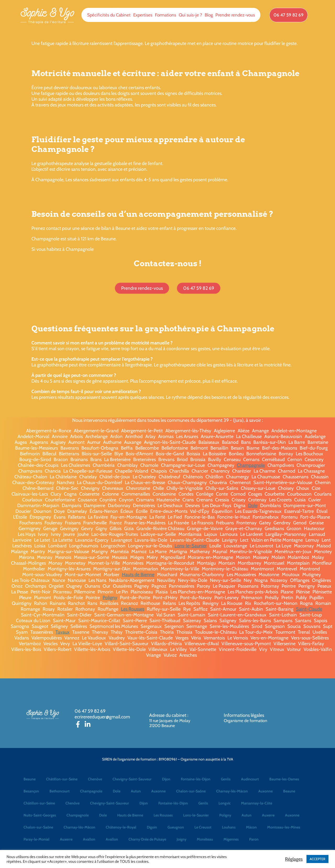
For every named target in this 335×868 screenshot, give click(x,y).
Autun (136, 791)
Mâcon (251, 827)
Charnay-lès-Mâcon (232, 791)
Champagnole (251, 465)
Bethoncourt (60, 791)
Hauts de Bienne (138, 575)
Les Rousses (133, 609)
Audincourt (250, 779)
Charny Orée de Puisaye (147, 839)
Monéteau (205, 839)
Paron (254, 839)
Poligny (110, 598)
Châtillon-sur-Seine (62, 779)
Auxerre (268, 815)
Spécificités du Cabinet (109, 15)
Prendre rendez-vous (235, 15)
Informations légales (244, 715)
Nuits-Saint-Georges (40, 815)
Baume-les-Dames (284, 779)
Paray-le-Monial (37, 839)
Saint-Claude (309, 609)
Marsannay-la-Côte (257, 803)
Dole (253, 506)
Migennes (231, 839)
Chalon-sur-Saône (191, 791)
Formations (166, 15)
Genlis (226, 779)
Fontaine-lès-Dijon (196, 779)
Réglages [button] (294, 859)
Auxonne (158, 791)
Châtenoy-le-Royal (121, 827)
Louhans (229, 827)
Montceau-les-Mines (284, 827)
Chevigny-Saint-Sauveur (132, 779)
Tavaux (63, 632)
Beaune (30, 779)
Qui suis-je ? (190, 15)
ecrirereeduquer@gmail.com (102, 717)
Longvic (225, 803)
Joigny (182, 839)
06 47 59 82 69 (90, 711)
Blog (209, 15)
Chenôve (95, 779)
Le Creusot (203, 827)
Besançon (31, 791)
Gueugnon (176, 827)
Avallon (89, 839)
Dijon (166, 779)
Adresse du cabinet (168, 715)
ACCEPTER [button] (317, 859)
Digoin (152, 827)
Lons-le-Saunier (191, 546)
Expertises (143, 15)
